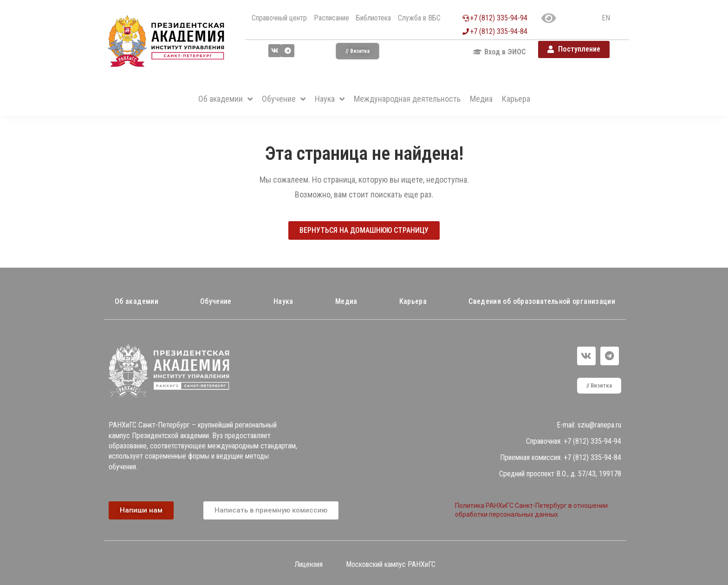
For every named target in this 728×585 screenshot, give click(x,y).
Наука (283, 301)
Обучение (216, 301)
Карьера (413, 301)
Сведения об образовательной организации (542, 301)
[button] (357, 51)
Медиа (346, 301)
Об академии (136, 301)
